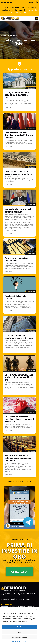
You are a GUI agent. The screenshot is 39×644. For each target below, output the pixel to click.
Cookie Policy (15, 642)
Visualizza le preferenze (20, 637)
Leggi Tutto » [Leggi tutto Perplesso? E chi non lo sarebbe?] (9, 311)
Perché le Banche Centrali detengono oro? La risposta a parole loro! (18, 458)
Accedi (31, 2)
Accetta (19, 627)
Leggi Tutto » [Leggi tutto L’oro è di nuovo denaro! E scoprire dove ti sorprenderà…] (9, 185)
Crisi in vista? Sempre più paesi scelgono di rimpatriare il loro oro (19, 377)
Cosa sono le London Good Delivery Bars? (17, 259)
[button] (36, 609)
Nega (19, 632)
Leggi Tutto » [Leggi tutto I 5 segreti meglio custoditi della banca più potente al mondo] (9, 108)
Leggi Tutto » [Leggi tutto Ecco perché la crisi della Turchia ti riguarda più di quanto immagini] (9, 147)
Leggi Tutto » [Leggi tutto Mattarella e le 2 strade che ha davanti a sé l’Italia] (9, 233)
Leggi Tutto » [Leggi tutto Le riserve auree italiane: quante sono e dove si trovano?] (9, 350)
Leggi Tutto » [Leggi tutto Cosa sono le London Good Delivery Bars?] (9, 271)
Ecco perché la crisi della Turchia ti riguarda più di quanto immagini (19, 135)
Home (2, 35)
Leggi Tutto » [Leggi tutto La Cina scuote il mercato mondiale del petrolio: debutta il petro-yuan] (9, 431)
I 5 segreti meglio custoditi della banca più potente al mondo (17, 95)
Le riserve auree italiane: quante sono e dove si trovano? (19, 337)
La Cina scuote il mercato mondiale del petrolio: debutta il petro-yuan (19, 419)
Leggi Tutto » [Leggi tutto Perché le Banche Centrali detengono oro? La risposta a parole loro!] (9, 474)
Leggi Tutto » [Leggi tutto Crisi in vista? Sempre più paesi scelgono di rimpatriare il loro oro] (9, 392)
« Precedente (12, 481)
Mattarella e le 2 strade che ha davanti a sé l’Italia (19, 211)
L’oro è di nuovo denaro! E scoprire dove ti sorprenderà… (18, 173)
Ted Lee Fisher (9, 35)
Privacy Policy (23, 642)
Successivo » (28, 481)
